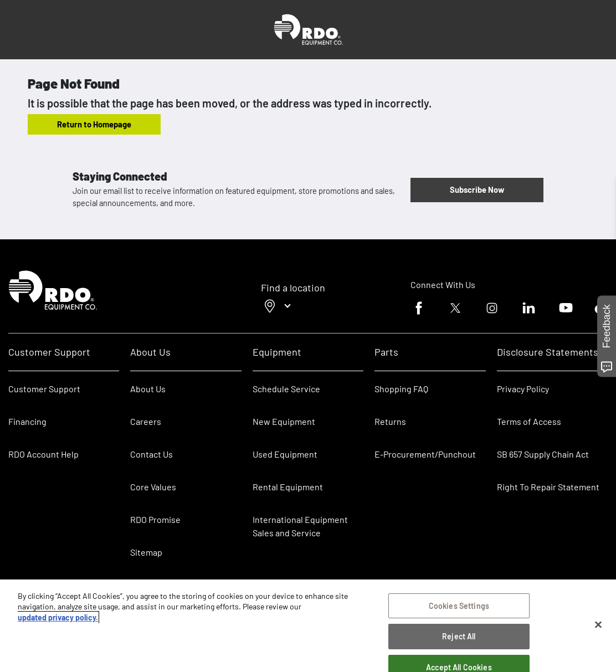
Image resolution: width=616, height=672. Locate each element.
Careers (146, 421)
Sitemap (146, 552)
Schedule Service (286, 389)
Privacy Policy (523, 389)
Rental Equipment (289, 487)
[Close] (598, 625)
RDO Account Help (43, 454)
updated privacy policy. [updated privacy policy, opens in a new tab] (58, 617)
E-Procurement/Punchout (425, 454)
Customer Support (44, 389)
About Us (148, 389)
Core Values (153, 487)
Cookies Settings (459, 606)
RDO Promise (155, 519)
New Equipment (284, 421)
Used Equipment (285, 454)
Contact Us (152, 454)
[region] (308, 626)
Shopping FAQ (401, 389)
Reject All (459, 636)
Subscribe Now (477, 189)
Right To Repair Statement (548, 487)
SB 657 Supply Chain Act (543, 454)
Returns (390, 421)
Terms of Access (529, 421)
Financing (27, 421)
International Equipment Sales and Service (300, 526)
